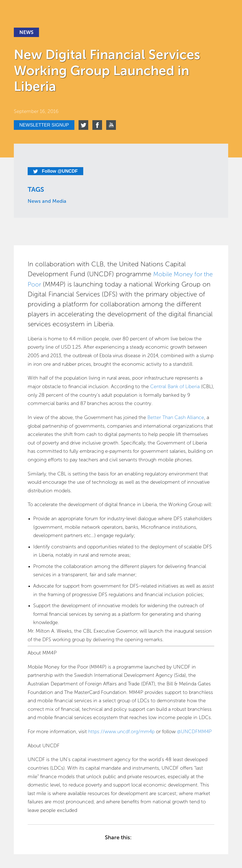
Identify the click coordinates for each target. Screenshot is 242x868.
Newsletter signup (47, 125)
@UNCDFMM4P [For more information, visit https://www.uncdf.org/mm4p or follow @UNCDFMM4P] (196, 732)
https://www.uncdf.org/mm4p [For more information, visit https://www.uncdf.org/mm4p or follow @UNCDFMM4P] (122, 732)
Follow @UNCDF (57, 171)
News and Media (47, 202)
